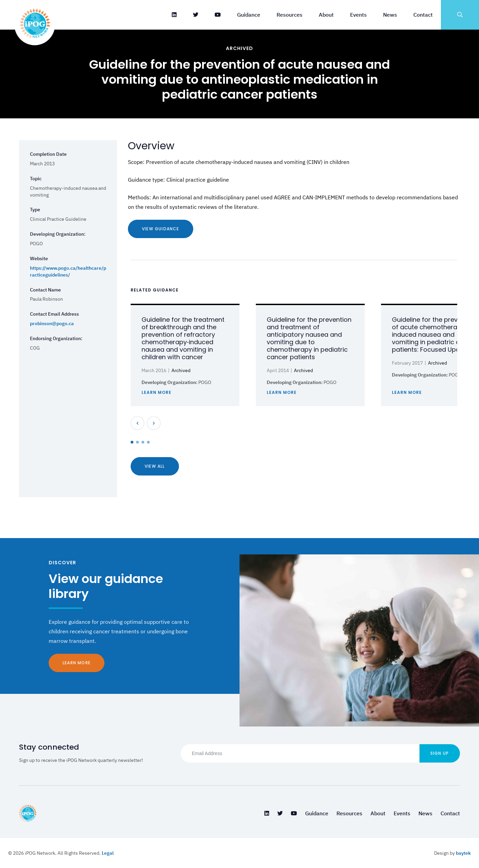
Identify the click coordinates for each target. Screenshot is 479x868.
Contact (423, 15)
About (326, 15)
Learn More (77, 663)
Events (358, 15)
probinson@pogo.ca (52, 323)
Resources (290, 15)
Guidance (249, 15)
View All (155, 466)
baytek (463, 853)
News (390, 15)
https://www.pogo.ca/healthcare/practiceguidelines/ (68, 271)
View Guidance (161, 229)
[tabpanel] (185, 355)
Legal (108, 853)
